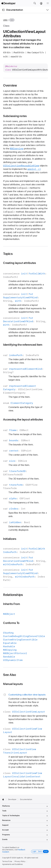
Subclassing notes (15, 116)
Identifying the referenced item (23, 345)
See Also (10, 675)
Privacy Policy (20, 861)
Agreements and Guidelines (12, 864)
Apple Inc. (20, 858)
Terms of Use (7, 861)
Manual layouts (13, 684)
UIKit (5, 20)
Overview (10, 85)
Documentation (15, 10)
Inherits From (12, 604)
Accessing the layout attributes (23, 419)
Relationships (13, 595)
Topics (8, 254)
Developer (12, 799)
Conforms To (11, 623)
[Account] (41, 3)
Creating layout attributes (20, 263)
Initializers (10, 539)
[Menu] (48, 3)
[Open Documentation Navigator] (3, 10)
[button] (35, 3)
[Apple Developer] (8, 3)
